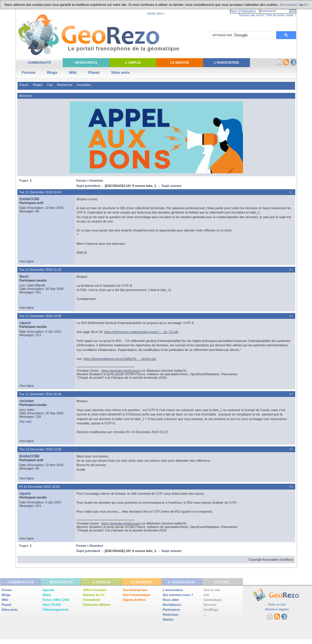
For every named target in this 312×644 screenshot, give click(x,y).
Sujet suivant (171, 186)
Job (206, 595)
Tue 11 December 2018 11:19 (40, 270)
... (205, 614)
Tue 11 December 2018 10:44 (40, 192)
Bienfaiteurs (172, 605)
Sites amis (120, 72)
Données (96, 181)
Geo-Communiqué (136, 595)
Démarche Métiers (97, 605)
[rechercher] (240, 35)
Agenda (48, 590)
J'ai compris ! (289, 5)
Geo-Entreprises (135, 590)
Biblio (47, 595)
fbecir (24, 277)
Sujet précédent (88, 186)
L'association (173, 590)
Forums (29, 72)
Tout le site (212, 590)
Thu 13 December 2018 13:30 (40, 449)
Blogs (52, 72)
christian (27, 401)
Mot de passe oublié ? (282, 15)
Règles (38, 85)
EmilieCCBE (29, 199)
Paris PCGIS (52, 605)
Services (210, 605)
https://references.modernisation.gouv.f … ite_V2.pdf (141, 332)
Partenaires (171, 610)
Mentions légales (277, 609)
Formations (92, 600)
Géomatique (213, 600)
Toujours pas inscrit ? (252, 15)
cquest (25, 323)
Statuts (168, 619)
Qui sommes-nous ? (178, 595)
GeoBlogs (211, 610)
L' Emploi (133, 62)
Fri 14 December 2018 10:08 (39, 487)
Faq (50, 85)
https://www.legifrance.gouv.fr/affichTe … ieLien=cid (120, 359)
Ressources (86, 62)
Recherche (65, 85)
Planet (94, 72)
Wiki (73, 72)
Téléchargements (55, 610)
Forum (24, 85)
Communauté (39, 62)
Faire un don (277, 604)
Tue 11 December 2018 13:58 (40, 316)
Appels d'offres (134, 600)
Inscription (84, 85)
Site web (25, 422)
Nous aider (171, 600)
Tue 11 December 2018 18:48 (40, 394)
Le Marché (180, 62)
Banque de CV (94, 595)
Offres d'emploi (95, 590)
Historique (170, 614)
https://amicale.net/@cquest (121, 371)
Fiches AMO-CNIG (56, 600)
